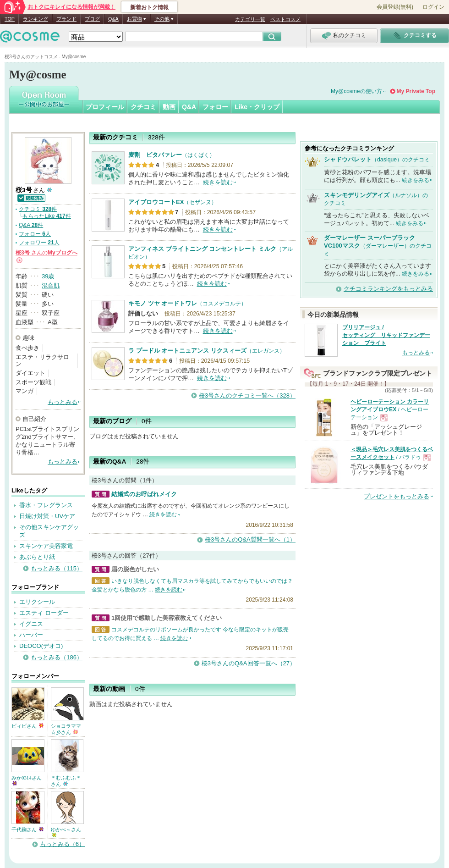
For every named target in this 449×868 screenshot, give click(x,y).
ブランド (66, 19)
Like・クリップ (257, 107)
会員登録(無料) (395, 7)
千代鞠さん (27, 829)
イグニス (31, 624)
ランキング (36, 19)
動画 (169, 107)
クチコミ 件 (38, 209)
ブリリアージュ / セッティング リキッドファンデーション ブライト (386, 335)
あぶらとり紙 (37, 557)
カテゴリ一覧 (250, 19)
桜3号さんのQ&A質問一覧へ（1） (250, 539)
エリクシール (37, 602)
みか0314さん (27, 780)
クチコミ (143, 107)
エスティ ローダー (44, 613)
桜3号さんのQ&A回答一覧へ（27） (249, 663)
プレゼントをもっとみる (397, 496)
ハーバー (31, 635)
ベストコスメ (285, 19)
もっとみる (63, 402)
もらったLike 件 (47, 216)
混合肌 (51, 285)
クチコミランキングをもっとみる (388, 289)
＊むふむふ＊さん (66, 781)
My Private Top (416, 91)
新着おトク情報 (149, 7)
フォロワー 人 (39, 243)
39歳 (48, 276)
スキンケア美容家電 (46, 546)
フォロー (215, 107)
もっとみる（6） (62, 844)
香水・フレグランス (46, 505)
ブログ (92, 19)
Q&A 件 (31, 225)
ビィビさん (27, 726)
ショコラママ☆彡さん (66, 729)
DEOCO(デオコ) (41, 646)
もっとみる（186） (57, 657)
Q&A (113, 19)
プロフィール (105, 107)
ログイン (433, 7)
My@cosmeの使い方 (356, 91)
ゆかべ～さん (66, 832)
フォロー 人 (35, 234)
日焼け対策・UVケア (47, 516)
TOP (10, 19)
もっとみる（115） (57, 568)
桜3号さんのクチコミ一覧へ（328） (247, 395)
